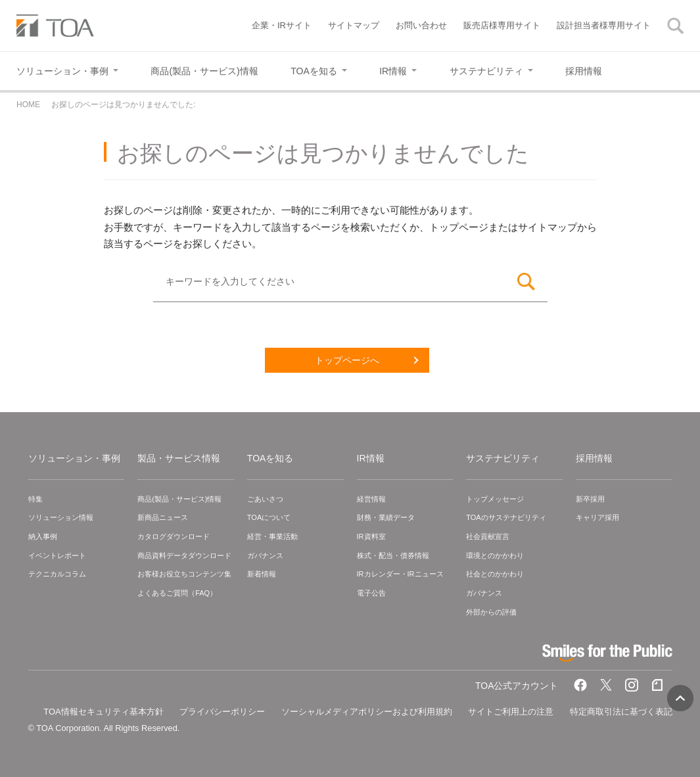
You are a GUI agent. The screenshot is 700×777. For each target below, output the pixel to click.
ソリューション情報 (61, 517)
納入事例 (43, 536)
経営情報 (371, 499)
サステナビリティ (503, 458)
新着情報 (262, 574)
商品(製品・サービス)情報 (179, 499)
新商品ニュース (163, 517)
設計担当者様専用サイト (604, 25)
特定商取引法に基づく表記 (621, 712)
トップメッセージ (495, 499)
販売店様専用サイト (502, 25)
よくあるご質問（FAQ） (177, 593)
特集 (35, 499)
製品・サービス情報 (179, 458)
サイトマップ (354, 25)
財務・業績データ (386, 517)
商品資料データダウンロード (184, 555)
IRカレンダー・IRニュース (400, 574)
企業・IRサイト (282, 25)
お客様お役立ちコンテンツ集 (184, 574)
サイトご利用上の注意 (511, 712)
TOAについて (269, 517)
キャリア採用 (597, 517)
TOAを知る (270, 458)
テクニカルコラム (57, 574)
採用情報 (594, 458)
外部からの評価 (491, 612)
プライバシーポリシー (222, 712)
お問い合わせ (421, 25)
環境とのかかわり (495, 555)
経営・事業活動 (272, 536)
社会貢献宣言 (488, 536)
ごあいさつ (265, 499)
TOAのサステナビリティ (506, 517)
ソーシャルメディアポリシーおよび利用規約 (367, 712)
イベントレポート (57, 555)
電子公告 (371, 593)
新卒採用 (590, 499)
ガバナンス (265, 555)
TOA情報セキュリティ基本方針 (104, 712)
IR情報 (371, 458)
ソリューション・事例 (74, 458)
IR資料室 (371, 536)
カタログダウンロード (174, 536)
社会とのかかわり (495, 574)
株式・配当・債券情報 (393, 555)
